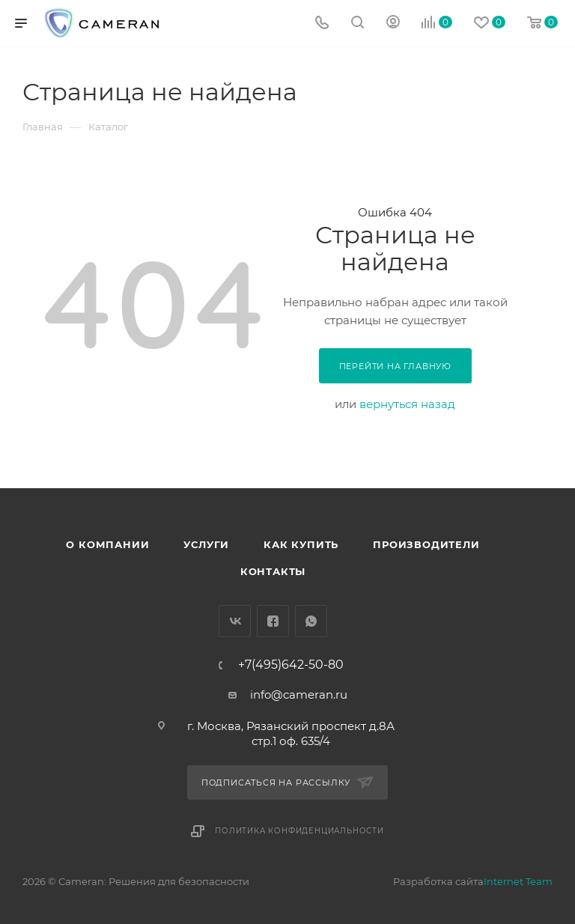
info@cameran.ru (299, 694)
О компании (107, 544)
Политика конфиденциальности (299, 831)
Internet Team (518, 881)
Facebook (273, 621)
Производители (426, 544)
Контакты (273, 571)
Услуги (206, 544)
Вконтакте (235, 621)
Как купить (301, 544)
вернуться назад (407, 404)
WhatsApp (311, 621)
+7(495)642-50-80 (291, 665)
